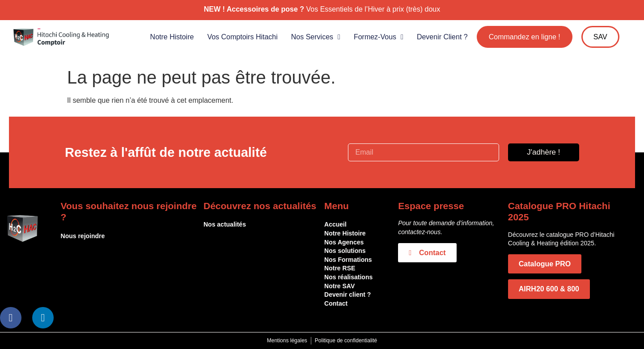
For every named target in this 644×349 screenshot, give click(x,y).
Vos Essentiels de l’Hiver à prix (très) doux (373, 9)
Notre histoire (172, 37)
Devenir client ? (442, 37)
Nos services (316, 37)
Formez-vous (379, 37)
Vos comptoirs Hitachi (242, 37)
